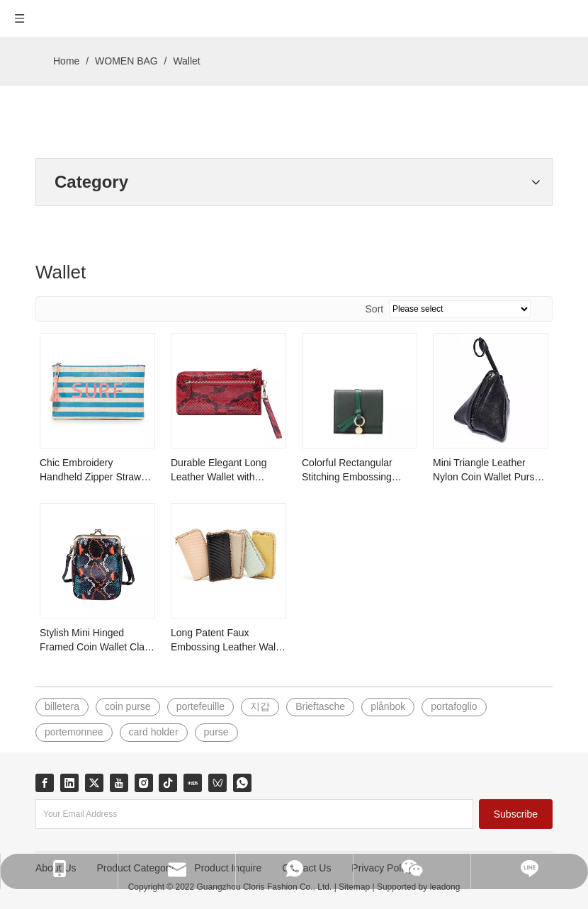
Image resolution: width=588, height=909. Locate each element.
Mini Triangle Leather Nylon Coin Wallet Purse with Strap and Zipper (486, 470)
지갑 (260, 706)
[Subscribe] (516, 814)
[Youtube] (119, 783)
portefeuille (201, 706)
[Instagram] (144, 783)
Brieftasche (320, 706)
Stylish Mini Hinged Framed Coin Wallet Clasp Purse (97, 640)
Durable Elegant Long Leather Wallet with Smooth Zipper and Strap (226, 470)
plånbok (388, 706)
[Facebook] (45, 783)
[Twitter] (94, 783)
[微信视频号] (217, 783)
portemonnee (74, 732)
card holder (154, 732)
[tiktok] (168, 783)
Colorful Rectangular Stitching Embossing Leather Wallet (347, 470)
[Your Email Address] (254, 814)
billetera (62, 706)
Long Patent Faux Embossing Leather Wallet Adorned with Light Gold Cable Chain (228, 640)
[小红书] (193, 783)
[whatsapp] (242, 783)
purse (216, 732)
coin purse (128, 706)
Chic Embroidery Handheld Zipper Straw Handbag (90, 470)
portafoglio (454, 706)
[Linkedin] (69, 783)
